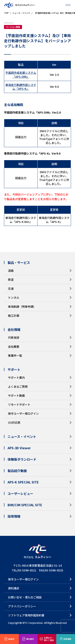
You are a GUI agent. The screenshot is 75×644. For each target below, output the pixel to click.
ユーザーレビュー (20, 493)
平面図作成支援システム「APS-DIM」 (21, 75)
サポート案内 (16, 377)
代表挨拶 (14, 337)
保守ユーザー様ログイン (23, 413)
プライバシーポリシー (22, 606)
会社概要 (14, 346)
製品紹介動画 (17, 471)
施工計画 (14, 316)
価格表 (11, 639)
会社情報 (14, 329)
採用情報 (67, 639)
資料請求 (30, 639)
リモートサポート (19, 404)
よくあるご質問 (18, 386)
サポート (14, 369)
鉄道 (11, 280)
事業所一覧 (15, 355)
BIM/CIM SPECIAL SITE (25, 505)
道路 (11, 271)
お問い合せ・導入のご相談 (25, 597)
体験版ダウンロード (22, 459)
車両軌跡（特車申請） (22, 307)
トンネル (14, 298)
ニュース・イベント (21, 13)
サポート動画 (16, 395)
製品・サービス (19, 263)
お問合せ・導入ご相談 (49, 639)
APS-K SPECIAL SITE (23, 482)
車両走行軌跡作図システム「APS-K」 (21, 87)
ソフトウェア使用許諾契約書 (26, 615)
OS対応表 (14, 422)
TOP (6, 13)
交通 (11, 289)
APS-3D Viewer (19, 448)
